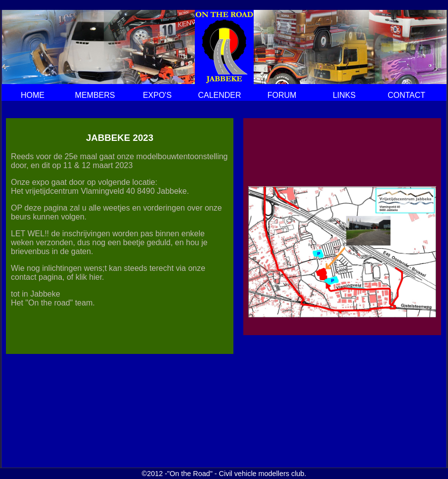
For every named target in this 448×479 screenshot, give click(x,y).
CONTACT (406, 95)
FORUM (282, 95)
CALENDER (219, 95)
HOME (33, 95)
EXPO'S (157, 95)
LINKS (344, 95)
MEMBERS (95, 95)
